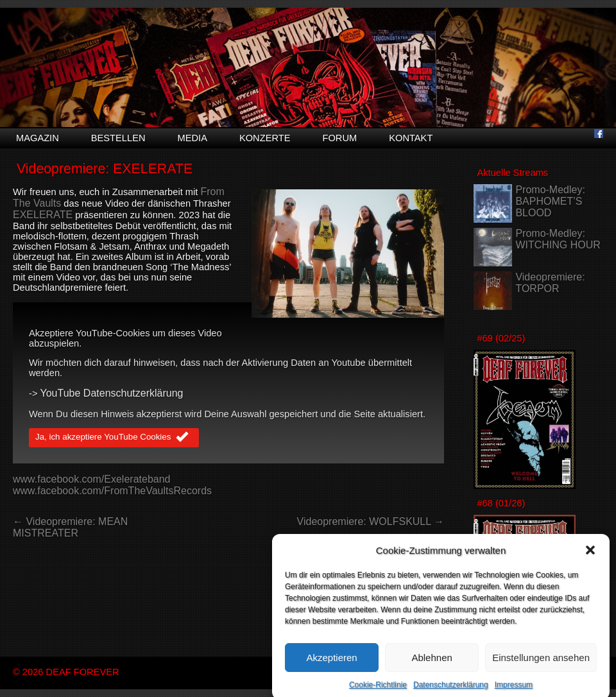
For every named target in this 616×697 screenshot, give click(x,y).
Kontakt (411, 138)
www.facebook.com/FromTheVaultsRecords (112, 491)
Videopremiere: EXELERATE (105, 169)
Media (193, 138)
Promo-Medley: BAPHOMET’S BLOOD (550, 201)
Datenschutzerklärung (451, 693)
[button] (590, 558)
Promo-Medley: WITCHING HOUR (558, 239)
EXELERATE (43, 215)
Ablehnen (432, 665)
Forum (339, 138)
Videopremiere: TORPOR (550, 283)
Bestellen (118, 138)
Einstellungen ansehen (541, 665)
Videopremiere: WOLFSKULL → (371, 521)
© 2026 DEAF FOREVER (66, 672)
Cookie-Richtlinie (378, 693)
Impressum (514, 693)
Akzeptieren (331, 665)
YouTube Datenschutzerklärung (112, 393)
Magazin (38, 138)
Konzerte (265, 138)
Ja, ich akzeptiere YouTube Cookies (114, 438)
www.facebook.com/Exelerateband (91, 479)
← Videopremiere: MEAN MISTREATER (70, 527)
